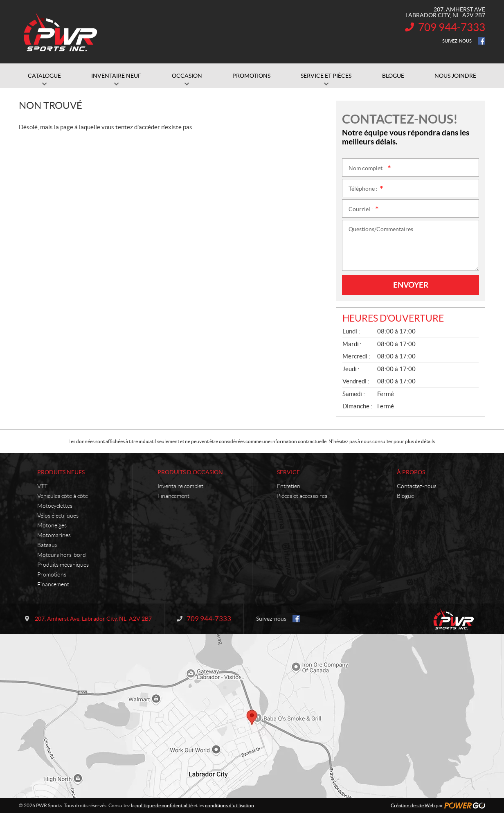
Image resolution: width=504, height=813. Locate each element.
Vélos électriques (58, 516)
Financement (53, 584)
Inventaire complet (180, 486)
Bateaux (47, 545)
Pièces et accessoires (302, 496)
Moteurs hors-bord (62, 555)
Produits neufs (61, 472)
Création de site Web (413, 805)
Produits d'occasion (190, 472)
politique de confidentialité (164, 805)
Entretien (289, 486)
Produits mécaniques (63, 565)
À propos (411, 472)
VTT (42, 486)
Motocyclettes (55, 506)
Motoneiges (52, 525)
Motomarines (54, 535)
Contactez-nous (417, 486)
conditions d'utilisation (229, 805)
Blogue (405, 496)
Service (288, 472)
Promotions (52, 574)
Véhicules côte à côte (63, 496)
